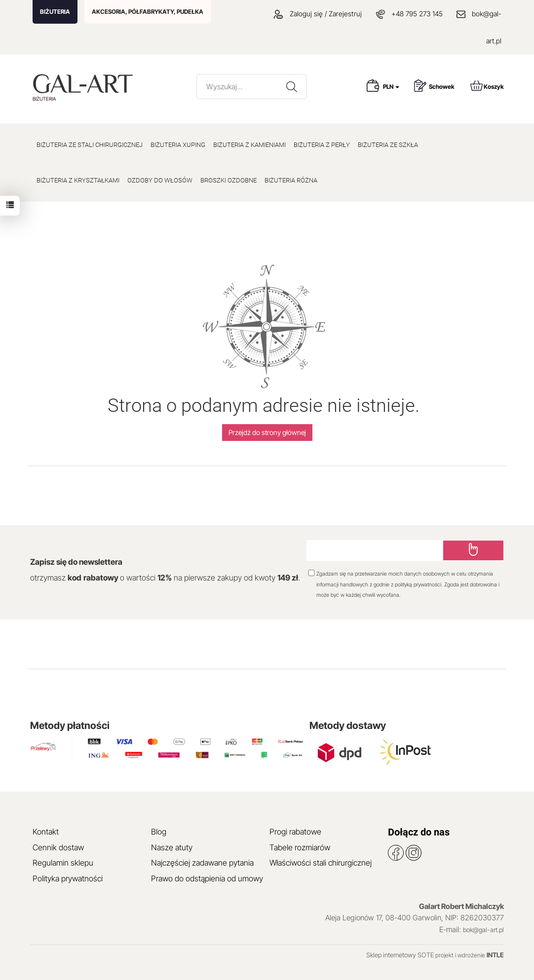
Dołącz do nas (419, 832)
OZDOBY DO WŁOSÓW (160, 180)
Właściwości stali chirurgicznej (321, 863)
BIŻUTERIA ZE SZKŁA (388, 145)
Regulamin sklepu (63, 863)
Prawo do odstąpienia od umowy (207, 878)
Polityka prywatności (68, 878)
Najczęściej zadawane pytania (202, 863)
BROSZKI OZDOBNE (229, 180)
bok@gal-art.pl (483, 930)
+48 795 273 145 (417, 14)
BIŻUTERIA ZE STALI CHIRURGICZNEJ (90, 145)
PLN (391, 87)
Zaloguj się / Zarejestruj (318, 14)
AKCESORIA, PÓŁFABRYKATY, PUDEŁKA (148, 12)
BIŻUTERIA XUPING (178, 145)
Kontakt (46, 832)
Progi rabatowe (295, 832)
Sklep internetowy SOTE (400, 955)
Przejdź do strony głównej (267, 432)
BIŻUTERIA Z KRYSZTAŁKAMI (78, 180)
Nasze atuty (172, 847)
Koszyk (487, 86)
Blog (159, 832)
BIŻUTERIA (55, 12)
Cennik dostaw (58, 847)
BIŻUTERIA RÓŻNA (291, 180)
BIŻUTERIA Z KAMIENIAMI (249, 145)
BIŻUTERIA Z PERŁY (322, 145)
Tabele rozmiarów (300, 847)
